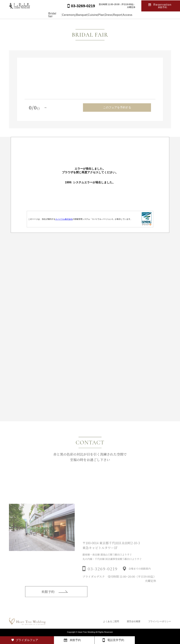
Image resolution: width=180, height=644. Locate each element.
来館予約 (48, 596)
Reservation (163, 6)
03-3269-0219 (103, 574)
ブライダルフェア (27, 640)
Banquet (69, 15)
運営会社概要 (134, 621)
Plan (105, 15)
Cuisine (88, 15)
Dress (120, 15)
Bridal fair (26, 15)
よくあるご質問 (111, 621)
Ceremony (47, 15)
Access (156, 15)
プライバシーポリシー (160, 621)
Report (138, 15)
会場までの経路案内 (140, 574)
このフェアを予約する (117, 107)
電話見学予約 (116, 640)
